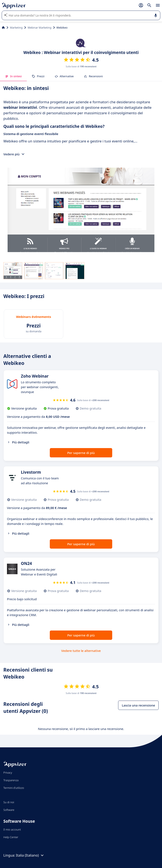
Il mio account (12, 829)
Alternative (64, 76)
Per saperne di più (81, 453)
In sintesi (13, 76)
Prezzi (38, 76)
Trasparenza (11, 780)
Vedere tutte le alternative (81, 651)
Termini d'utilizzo (14, 788)
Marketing (16, 28)
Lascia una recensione (138, 705)
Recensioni (93, 76)
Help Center (11, 837)
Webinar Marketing (40, 28)
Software (9, 810)
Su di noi (9, 802)
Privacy (8, 773)
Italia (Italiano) (30, 855)
